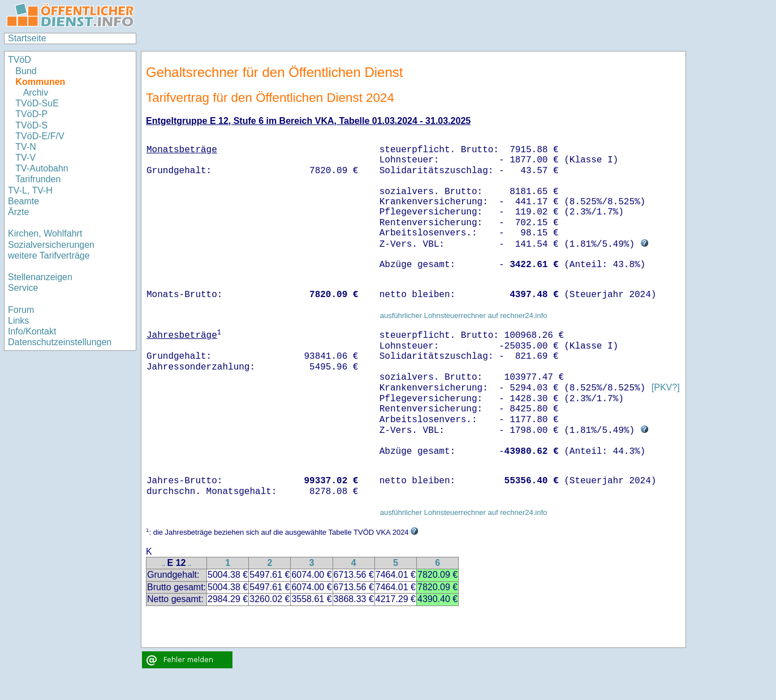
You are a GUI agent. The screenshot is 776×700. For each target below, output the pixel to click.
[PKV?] (666, 388)
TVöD (20, 60)
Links (18, 321)
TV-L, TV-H (30, 190)
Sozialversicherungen (51, 245)
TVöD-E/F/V (40, 136)
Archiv (36, 93)
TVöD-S (31, 125)
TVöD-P (31, 114)
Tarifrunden (38, 179)
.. (163, 564)
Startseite (27, 38)
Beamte (23, 201)
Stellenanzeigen (40, 277)
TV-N (25, 147)
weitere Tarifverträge (49, 255)
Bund (26, 71)
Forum (21, 310)
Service (23, 288)
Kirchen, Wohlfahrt (45, 233)
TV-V (25, 158)
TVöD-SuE (37, 103)
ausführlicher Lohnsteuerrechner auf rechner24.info (464, 315)
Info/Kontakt (32, 331)
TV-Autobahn (42, 168)
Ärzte (18, 212)
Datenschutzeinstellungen (60, 342)
